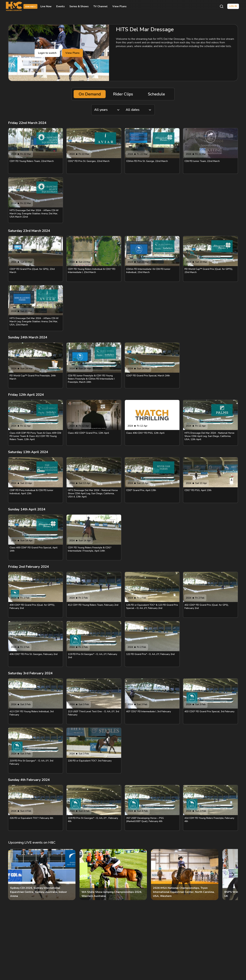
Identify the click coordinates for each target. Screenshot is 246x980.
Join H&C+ (30, 7)
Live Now (46, 6)
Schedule (156, 94)
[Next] (233, 875)
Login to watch (47, 53)
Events (60, 6)
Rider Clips (123, 94)
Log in (233, 6)
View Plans (119, 6)
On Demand (90, 94)
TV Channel (101, 6)
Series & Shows (79, 6)
